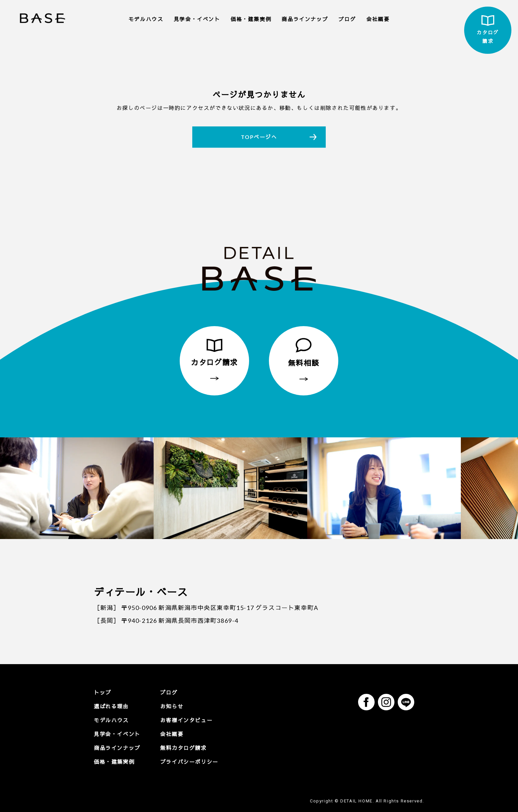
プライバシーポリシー (189, 762)
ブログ (347, 19)
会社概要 (378, 19)
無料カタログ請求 (184, 748)
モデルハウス (146, 19)
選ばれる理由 (111, 706)
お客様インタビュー (186, 720)
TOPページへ (259, 137)
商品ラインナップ (305, 19)
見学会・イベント (197, 19)
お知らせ (172, 706)
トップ (103, 692)
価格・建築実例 (251, 19)
